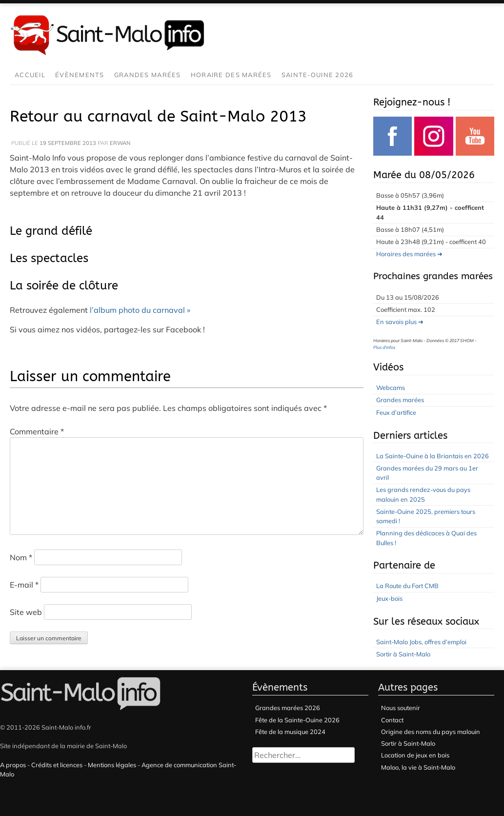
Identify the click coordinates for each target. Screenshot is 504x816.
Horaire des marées (231, 75)
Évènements (80, 75)
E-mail (24, 585)
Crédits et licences (57, 765)
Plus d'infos (384, 347)
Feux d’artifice (396, 412)
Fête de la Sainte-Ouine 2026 (297, 720)
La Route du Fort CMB (407, 586)
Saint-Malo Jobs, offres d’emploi (421, 642)
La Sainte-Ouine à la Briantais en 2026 (433, 456)
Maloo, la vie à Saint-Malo (418, 767)
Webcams (391, 388)
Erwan (120, 143)
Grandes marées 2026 (288, 708)
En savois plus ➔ (400, 322)
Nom (21, 557)
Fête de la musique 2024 (290, 732)
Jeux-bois (389, 598)
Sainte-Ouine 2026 (318, 75)
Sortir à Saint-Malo (403, 654)
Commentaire (37, 431)
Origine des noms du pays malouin (431, 732)
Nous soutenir (401, 708)
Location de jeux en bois (415, 755)
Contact (392, 720)
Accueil (30, 75)
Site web (26, 612)
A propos (13, 765)
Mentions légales (112, 765)
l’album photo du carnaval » (140, 310)
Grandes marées (148, 75)
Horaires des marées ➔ (409, 254)
